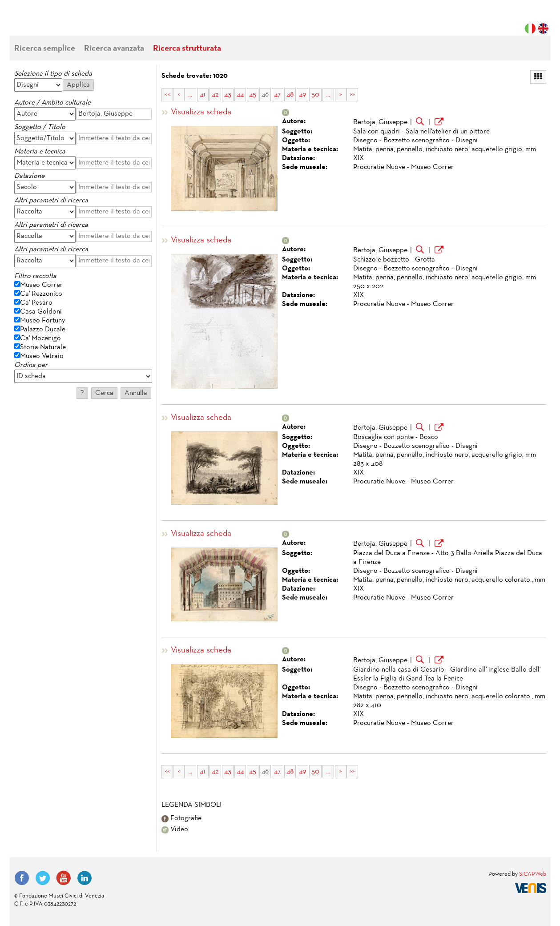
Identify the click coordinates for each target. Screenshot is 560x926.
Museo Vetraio (42, 356)
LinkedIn (85, 878)
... (190, 95)
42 (215, 95)
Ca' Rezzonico (41, 294)
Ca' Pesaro (36, 303)
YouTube (64, 878)
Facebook (22, 878)
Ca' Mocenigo (40, 338)
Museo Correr (41, 285)
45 (253, 95)
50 (315, 95)
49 (302, 95)
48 (290, 95)
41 (203, 95)
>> (352, 95)
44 (240, 95)
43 (228, 95)
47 (277, 95)
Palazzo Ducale (43, 330)
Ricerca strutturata (187, 49)
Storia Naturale (43, 347)
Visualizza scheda (201, 112)
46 (265, 95)
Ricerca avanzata (114, 49)
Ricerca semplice (45, 49)
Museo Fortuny (42, 321)
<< (167, 95)
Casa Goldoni (41, 312)
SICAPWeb (533, 874)
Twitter (43, 878)
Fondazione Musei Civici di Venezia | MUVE (51, 22)
